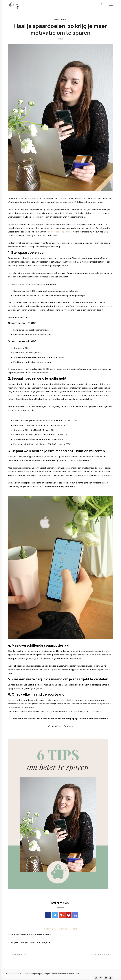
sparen (64, 929)
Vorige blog (19, 954)
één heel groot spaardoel (59, 232)
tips (75, 929)
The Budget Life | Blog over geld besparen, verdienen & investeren (51, 974)
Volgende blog (100, 954)
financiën (61, 20)
